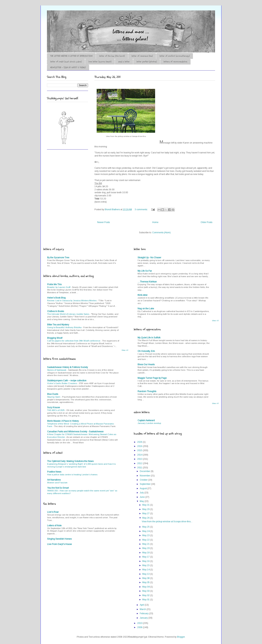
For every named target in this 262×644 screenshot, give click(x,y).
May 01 (146, 600)
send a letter (124, 62)
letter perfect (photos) (147, 62)
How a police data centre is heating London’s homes (72, 475)
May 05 (146, 582)
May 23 (146, 535)
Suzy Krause (54, 407)
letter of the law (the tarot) (112, 56)
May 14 (146, 570)
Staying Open (54, 397)
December (145, 471)
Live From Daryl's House (59, 544)
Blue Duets (53, 394)
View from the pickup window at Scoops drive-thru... (167, 522)
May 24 (146, 531)
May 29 (146, 509)
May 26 (146, 518)
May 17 (146, 557)
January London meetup (149, 423)
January (144, 618)
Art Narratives (54, 480)
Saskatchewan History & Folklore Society (68, 367)
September (145, 484)
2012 (140, 463)
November (145, 476)
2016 (140, 446)
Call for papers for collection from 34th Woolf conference (74, 341)
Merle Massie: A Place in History (63, 421)
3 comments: (141, 209)
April (142, 605)
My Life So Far (145, 271)
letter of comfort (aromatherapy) (175, 56)
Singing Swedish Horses (59, 539)
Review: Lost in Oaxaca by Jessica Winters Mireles (72, 301)
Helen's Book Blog (56, 298)
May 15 (146, 565)
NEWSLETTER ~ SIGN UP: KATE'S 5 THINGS (68, 67)
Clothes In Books (56, 311)
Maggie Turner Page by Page (152, 378)
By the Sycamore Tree (58, 258)
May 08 (146, 578)
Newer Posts (104, 222)
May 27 (146, 513)
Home (155, 222)
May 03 (146, 591)
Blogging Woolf (55, 338)
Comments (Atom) (161, 233)
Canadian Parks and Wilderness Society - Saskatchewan (75, 432)
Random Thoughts (147, 391)
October (144, 480)
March (143, 609)
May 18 (146, 553)
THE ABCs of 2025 (56, 410)
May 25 (146, 527)
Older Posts (206, 222)
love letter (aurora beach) (100, 62)
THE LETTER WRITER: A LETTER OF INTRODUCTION (71, 56)
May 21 (146, 544)
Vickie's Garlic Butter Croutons (62, 383)
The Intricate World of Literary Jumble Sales (68, 314)
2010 (140, 623)
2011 (140, 468)
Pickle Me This (54, 284)
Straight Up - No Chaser (149, 258)
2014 (140, 455)
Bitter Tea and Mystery (58, 325)
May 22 (146, 540)
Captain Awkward (146, 420)
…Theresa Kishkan (147, 282)
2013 (140, 459)
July (142, 493)
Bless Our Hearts (146, 365)
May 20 (146, 548)
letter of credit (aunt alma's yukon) (66, 62)
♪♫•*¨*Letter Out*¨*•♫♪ (102, 21)
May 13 (146, 574)
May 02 (146, 595)
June (143, 497)
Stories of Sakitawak (57, 370)
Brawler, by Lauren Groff (59, 287)
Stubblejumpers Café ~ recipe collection (67, 381)
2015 (140, 450)
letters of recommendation (175, 62)
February (144, 613)
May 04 (146, 587)
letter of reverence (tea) (142, 56)
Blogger (181, 637)
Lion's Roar (53, 512)
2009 (140, 627)
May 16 (146, 561)
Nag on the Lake (146, 309)
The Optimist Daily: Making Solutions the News (70, 461)
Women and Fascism (57, 483)
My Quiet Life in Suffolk (149, 338)
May (142, 501)
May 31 (146, 505)
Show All (125, 350)
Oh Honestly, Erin (146, 351)
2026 (140, 442)
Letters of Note (54, 526)
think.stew (143, 295)
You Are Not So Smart (58, 488)
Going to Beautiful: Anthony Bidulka (65, 327)
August (144, 488)
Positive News (54, 472)
